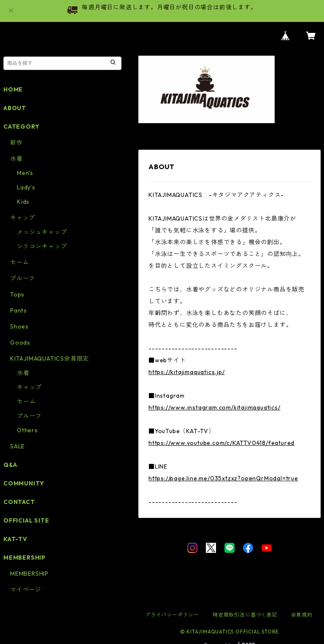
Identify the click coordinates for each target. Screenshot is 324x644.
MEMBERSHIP (29, 574)
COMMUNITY (24, 483)
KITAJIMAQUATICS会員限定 (50, 358)
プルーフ (23, 278)
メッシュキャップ (42, 232)
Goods (20, 342)
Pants (19, 310)
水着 (16, 159)
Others (27, 430)
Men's (25, 173)
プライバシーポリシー (172, 615)
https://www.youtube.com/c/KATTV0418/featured (221, 443)
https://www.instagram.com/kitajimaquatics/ (215, 407)
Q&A (10, 465)
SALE (18, 446)
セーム (19, 262)
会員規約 (302, 615)
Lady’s (26, 187)
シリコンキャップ (42, 246)
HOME (13, 89)
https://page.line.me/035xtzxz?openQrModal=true (223, 478)
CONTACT (19, 502)
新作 (16, 143)
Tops (17, 294)
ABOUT (15, 108)
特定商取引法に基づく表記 (245, 615)
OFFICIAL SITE (26, 520)
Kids (23, 202)
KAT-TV (15, 539)
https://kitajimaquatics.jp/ (187, 372)
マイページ (26, 590)
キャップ (23, 218)
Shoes (19, 326)
